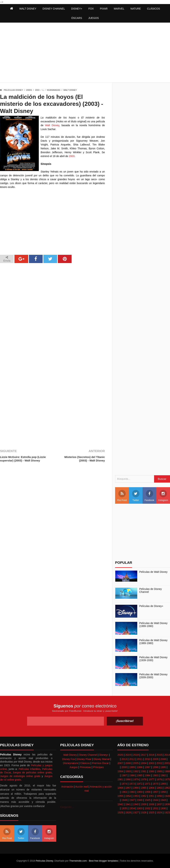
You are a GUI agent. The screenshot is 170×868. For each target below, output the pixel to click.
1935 (124, 808)
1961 (124, 792)
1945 (148, 800)
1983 (155, 775)
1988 (167, 771)
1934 (132, 808)
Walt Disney (70, 90)
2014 (167, 755)
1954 (128, 796)
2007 (120, 763)
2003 (37, 90)
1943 (163, 800)
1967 (128, 788)
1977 (151, 779)
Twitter (136, 496)
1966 (136, 788)
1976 (159, 779)
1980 (128, 779)
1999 (132, 767)
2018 (136, 755)
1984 (148, 775)
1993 (128, 771)
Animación (67, 787)
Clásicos (85, 763)
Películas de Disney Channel (151, 591)
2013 (124, 759)
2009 (155, 759)
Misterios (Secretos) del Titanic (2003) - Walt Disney (85, 459)
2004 (144, 763)
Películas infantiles (29, 769)
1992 (136, 771)
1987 (124, 775)
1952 (144, 796)
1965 (144, 788)
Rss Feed (122, 496)
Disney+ (104, 755)
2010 (148, 759)
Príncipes (98, 767)
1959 (140, 792)
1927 (136, 813)
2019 (128, 755)
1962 (167, 788)
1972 (140, 784)
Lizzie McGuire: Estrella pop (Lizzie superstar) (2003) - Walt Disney (23, 459)
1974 (124, 784)
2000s (29, 90)
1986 (132, 775)
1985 (140, 775)
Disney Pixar (84, 759)
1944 (155, 800)
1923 (167, 813)
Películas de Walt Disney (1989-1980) (153, 642)
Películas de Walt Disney (153, 572)
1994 (120, 771)
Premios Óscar (100, 763)
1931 (155, 808)
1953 (136, 796)
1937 (159, 804)
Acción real (82, 787)
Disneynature (71, 763)
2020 (120, 755)
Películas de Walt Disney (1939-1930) (153, 659)
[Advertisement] (85, 53)
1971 (148, 784)
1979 (136, 779)
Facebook (149, 496)
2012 (132, 759)
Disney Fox (68, 759)
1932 (148, 808)
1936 (167, 804)
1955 (120, 796)
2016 (151, 755)
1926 (144, 813)
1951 (151, 796)
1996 (155, 767)
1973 (132, 784)
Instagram (163, 496)
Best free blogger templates (103, 861)
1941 (128, 804)
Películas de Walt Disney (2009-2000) (153, 676)
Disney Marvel (102, 759)
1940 (136, 804)
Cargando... (67, 807)
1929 (120, 813)
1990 (151, 771)
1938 (151, 804)
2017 (144, 755)
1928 (128, 813)
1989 (159, 771)
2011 (140, 759)
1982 (163, 775)
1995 (163, 767)
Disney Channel (88, 755)
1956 (163, 792)
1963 (159, 788)
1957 (155, 792)
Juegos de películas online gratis (32, 772)
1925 (151, 813)
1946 (140, 800)
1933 (140, 808)
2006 (128, 763)
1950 (159, 796)
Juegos (73, 767)
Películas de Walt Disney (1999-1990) (153, 625)
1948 (124, 800)
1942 (120, 804)
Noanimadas (54, 90)
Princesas (85, 767)
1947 (132, 800)
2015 (159, 755)
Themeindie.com (78, 861)
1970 (155, 784)
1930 (163, 808)
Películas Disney (13, 90)
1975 (167, 779)
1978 (144, 779)
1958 (148, 792)
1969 (163, 784)
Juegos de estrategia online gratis (20, 776)
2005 (136, 763)
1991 (144, 771)
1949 (167, 796)
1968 (120, 788)
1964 (151, 788)
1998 (140, 767)
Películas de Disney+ (151, 606)
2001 (167, 763)
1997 (148, 767)
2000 (124, 767)
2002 (159, 763)
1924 (159, 813)
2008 (163, 759)
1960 (132, 792)
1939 (144, 804)
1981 (120, 779)
